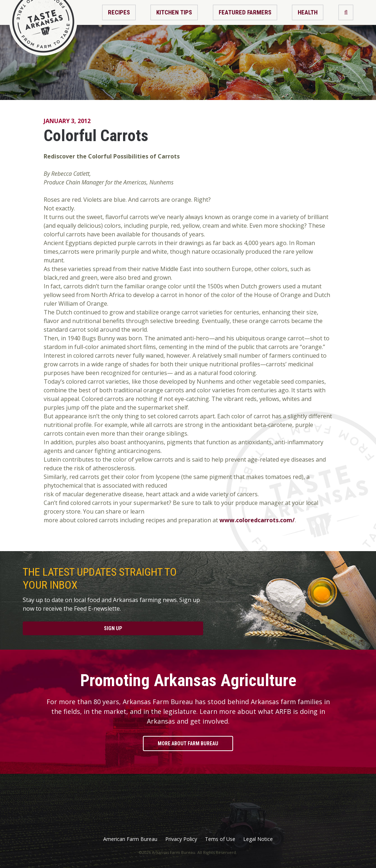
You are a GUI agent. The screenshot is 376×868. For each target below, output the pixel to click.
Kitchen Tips (174, 12)
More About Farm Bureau (188, 743)
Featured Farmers (245, 12)
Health (308, 12)
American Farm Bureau (130, 839)
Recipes (119, 12)
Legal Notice (258, 839)
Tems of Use (220, 839)
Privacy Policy (181, 839)
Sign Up (113, 628)
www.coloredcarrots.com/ (256, 520)
